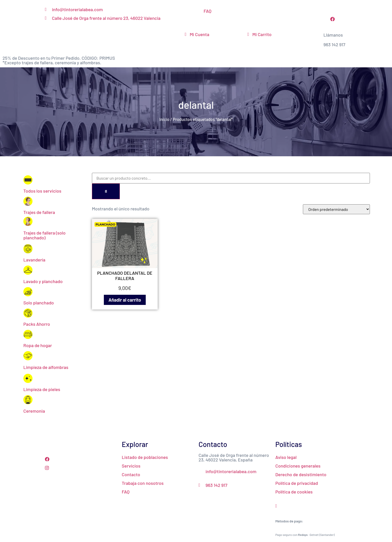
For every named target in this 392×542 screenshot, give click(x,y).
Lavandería (34, 260)
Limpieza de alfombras (46, 367)
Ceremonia (34, 411)
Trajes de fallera (39, 212)
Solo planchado (39, 303)
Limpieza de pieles (42, 389)
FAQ (208, 11)
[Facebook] (81, 459)
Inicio (165, 119)
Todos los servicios (42, 191)
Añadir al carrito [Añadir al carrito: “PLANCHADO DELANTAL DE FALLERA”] (125, 300)
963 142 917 (334, 44)
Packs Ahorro (37, 324)
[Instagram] (81, 467)
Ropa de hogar (38, 345)
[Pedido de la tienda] (336, 209)
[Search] (106, 191)
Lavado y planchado (43, 281)
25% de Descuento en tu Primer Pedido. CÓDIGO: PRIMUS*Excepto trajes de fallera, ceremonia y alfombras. (59, 60)
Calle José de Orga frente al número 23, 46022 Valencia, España (234, 457)
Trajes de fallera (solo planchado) (44, 235)
